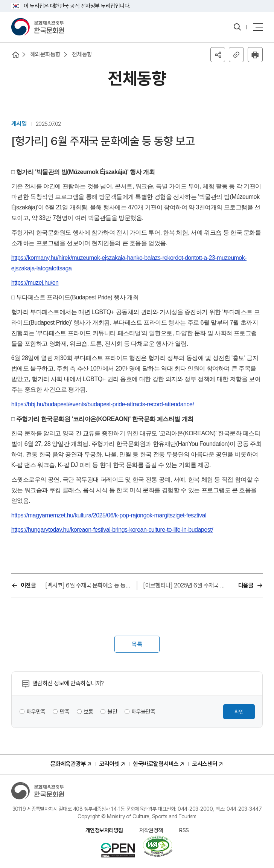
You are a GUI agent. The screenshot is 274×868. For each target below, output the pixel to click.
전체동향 (82, 54)
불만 (113, 712)
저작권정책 (151, 831)
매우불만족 (144, 712)
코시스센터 (205, 764)
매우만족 (36, 712)
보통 (89, 712)
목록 (137, 645)
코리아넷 (110, 764)
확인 (239, 712)
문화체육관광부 (68, 764)
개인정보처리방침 (104, 831)
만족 (65, 712)
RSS (184, 831)
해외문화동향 (45, 54)
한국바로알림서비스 (156, 764)
